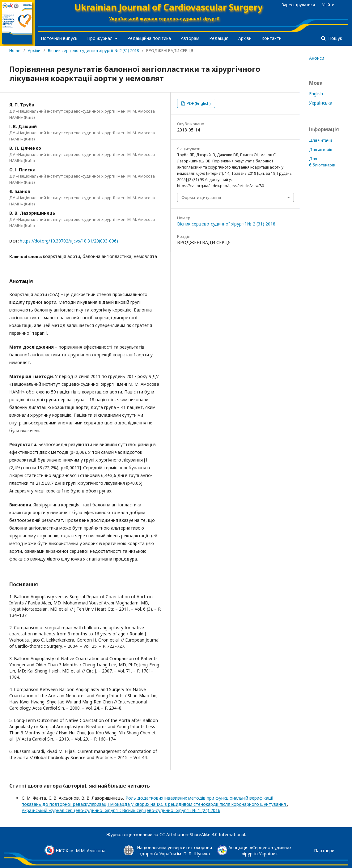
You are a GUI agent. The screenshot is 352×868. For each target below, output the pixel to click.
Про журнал (100, 38)
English (316, 94)
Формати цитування (201, 197)
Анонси (317, 58)
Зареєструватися (298, 5)
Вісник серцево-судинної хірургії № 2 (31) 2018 (93, 50)
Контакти (271, 38)
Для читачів (321, 140)
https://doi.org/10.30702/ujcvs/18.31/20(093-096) (69, 241)
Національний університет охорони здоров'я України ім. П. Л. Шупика (174, 851)
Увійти (328, 5)
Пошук (335, 38)
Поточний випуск (59, 38)
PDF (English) (198, 103)
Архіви (245, 38)
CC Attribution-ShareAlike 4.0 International (202, 834)
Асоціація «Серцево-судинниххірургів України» (260, 851)
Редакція (219, 38)
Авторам (190, 38)
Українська (321, 103)
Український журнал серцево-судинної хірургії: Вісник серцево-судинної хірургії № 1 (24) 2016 (121, 810)
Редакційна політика (149, 38)
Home (15, 50)
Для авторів (321, 149)
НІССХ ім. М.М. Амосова (81, 851)
